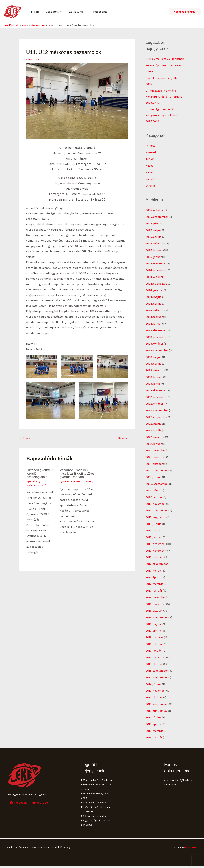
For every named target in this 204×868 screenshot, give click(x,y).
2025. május (154, 234)
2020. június (154, 491)
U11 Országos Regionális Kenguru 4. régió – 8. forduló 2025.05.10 (164, 102)
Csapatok (50, 12)
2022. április (154, 432)
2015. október (154, 662)
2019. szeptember (157, 511)
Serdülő (151, 190)
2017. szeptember (157, 564)
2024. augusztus (157, 287)
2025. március (155, 247)
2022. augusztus (157, 419)
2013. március (155, 728)
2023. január (154, 386)
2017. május (154, 570)
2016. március (155, 636)
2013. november (156, 689)
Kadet (150, 170)
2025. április (154, 241)
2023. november (156, 340)
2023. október (155, 346)
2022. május (154, 425)
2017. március (155, 583)
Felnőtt (150, 150)
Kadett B (151, 183)
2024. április (154, 307)
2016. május (154, 623)
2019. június (154, 524)
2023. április (154, 366)
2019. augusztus (156, 517)
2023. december (156, 333)
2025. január (154, 260)
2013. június (154, 715)
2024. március (155, 313)
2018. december (156, 544)
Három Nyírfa (191, 849)
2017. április (153, 577)
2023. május (154, 359)
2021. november (156, 458)
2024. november (156, 274)
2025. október (155, 214)
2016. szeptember (157, 616)
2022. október (155, 405)
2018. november (156, 550)
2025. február (154, 254)
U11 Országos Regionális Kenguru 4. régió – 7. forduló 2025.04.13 (164, 120)
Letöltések (170, 782)
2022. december (156, 392)
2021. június (154, 478)
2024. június (154, 293)
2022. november (156, 399)
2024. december (156, 267)
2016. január (154, 649)
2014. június (154, 682)
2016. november (156, 603)
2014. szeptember (157, 676)
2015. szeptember (157, 669)
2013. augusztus (156, 708)
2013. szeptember (157, 702)
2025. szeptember (157, 221)
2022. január (154, 445)
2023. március (155, 372)
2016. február (154, 643)
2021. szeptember (157, 471)
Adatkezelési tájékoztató (178, 778)
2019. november (156, 504)
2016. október (154, 610)
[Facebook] (18, 800)
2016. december (156, 597)
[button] (185, 12)
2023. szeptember (157, 353)
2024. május (154, 300)
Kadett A (151, 177)
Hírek (34, 12)
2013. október (154, 695)
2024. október (155, 280)
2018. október (154, 557)
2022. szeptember (157, 412)
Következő (126, 438)
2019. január (154, 537)
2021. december (156, 451)
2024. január (154, 326)
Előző (25, 438)
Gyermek (34, 59)
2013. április (154, 722)
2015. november (156, 656)
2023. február (155, 379)
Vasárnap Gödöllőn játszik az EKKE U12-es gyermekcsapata (76, 474)
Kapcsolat (95, 12)
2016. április (154, 629)
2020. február (155, 498)
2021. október (154, 465)
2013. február (154, 735)
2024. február (154, 320)
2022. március (155, 438)
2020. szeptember (157, 485)
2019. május (154, 531)
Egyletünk (72, 12)
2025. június (154, 228)
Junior (150, 164)
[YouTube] (41, 800)
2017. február (154, 590)
